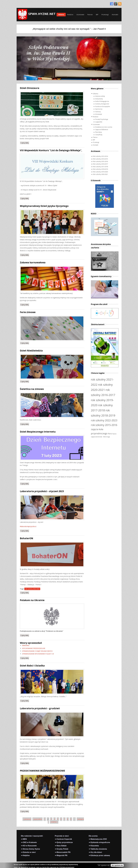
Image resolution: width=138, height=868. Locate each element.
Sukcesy (98, 112)
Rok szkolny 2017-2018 (100, 167)
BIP (97, 15)
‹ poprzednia (37, 819)
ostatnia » (54, 822)
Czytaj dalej (25, 143)
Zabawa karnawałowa (33, 262)
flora (110, 434)
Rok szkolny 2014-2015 (100, 159)
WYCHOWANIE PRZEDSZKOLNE (34, 648)
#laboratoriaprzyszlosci (28, 526)
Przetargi (105, 15)
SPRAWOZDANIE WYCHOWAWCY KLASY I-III (38, 654)
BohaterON (26, 538)
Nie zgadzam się (117, 865)
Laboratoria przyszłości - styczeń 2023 (42, 491)
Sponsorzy (99, 109)
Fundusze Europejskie (103, 106)
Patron (90, 15)
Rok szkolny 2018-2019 (100, 169)
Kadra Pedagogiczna (102, 101)
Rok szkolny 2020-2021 (100, 174)
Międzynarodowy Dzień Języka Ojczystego (44, 206)
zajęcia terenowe (97, 437)
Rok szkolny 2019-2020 (100, 172)
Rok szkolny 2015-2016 (100, 161)
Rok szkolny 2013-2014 (100, 156)
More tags (107, 437)
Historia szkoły (100, 96)
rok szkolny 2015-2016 (104, 425)
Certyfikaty (99, 135)
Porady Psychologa (102, 119)
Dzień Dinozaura (30, 88)
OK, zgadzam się (104, 865)
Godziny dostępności (102, 104)
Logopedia (99, 122)
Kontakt (115, 15)
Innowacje (99, 114)
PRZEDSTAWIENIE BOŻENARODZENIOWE (42, 771)
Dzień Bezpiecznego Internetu (38, 432)
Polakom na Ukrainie (32, 600)
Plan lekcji (98, 132)
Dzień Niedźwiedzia (31, 351)
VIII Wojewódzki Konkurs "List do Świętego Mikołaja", (51, 150)
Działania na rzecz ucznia (104, 127)
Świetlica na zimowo (32, 389)
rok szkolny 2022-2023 (32, 589)
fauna (114, 434)
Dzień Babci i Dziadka (32, 666)
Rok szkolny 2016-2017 (100, 164)
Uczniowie (80, 15)
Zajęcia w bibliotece (102, 129)
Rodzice (70, 15)
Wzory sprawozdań (31, 643)
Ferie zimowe (28, 312)
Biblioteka (26, 645)
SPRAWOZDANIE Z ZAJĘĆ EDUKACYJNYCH (37, 651)
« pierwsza (27, 819)
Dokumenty (99, 99)
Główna (61, 15)
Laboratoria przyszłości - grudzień (40, 708)
